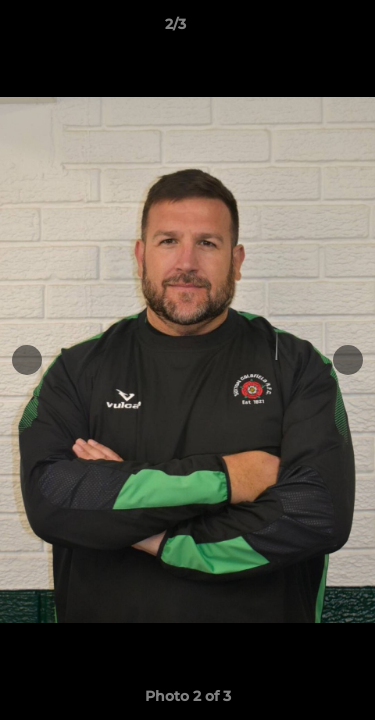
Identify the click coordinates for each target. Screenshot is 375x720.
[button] (303, 29)
